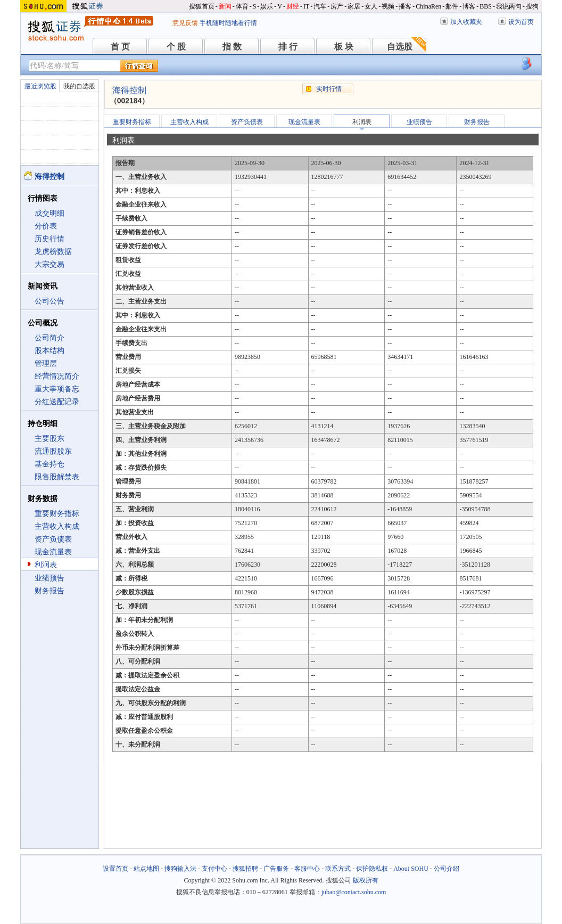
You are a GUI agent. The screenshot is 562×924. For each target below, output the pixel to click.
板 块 (344, 47)
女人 (371, 6)
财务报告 (49, 591)
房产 (337, 6)
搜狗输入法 (180, 869)
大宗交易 (49, 264)
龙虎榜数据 (53, 252)
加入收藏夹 (466, 22)
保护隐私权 (372, 869)
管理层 (46, 363)
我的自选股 (79, 86)
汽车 (320, 6)
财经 (293, 6)
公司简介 (49, 338)
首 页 (120, 47)
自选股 (400, 47)
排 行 (288, 47)
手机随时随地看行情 (228, 23)
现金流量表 (53, 552)
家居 (354, 6)
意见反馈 (185, 23)
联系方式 (338, 869)
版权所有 (366, 880)
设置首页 (115, 869)
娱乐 (267, 6)
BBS (486, 6)
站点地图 (146, 869)
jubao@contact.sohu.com (354, 892)
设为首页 (521, 22)
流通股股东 (53, 451)
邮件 (452, 6)
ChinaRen (428, 6)
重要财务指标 (57, 514)
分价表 (46, 226)
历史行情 (49, 239)
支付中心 (214, 869)
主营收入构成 (57, 526)
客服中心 (307, 869)
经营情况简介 (57, 376)
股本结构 (49, 351)
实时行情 (329, 89)
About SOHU (411, 869)
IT (306, 6)
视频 (388, 6)
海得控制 (129, 90)
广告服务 (276, 869)
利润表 (46, 565)
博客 (469, 6)
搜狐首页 (202, 6)
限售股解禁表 (57, 477)
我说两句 (509, 6)
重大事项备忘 (57, 389)
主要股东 (49, 439)
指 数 (232, 47)
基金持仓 (49, 464)
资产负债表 (53, 539)
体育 (242, 6)
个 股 (176, 47)
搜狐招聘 (245, 869)
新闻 (225, 6)
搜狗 (532, 6)
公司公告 (49, 301)
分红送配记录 (57, 402)
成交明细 (49, 213)
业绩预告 (49, 578)
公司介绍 (447, 869)
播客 (405, 6)
